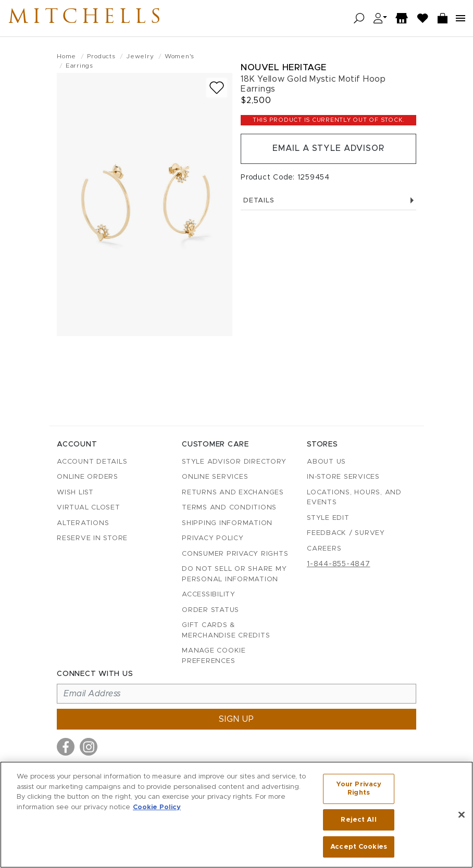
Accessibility (209, 595)
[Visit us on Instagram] (89, 747)
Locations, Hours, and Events (354, 498)
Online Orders (88, 477)
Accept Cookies (359, 846)
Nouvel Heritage (284, 67)
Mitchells (88, 18)
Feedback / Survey (346, 533)
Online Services (215, 477)
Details (328, 201)
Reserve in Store (92, 538)
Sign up (236, 719)
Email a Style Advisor (328, 149)
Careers (324, 549)
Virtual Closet (89, 508)
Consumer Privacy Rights (235, 554)
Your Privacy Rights (359, 789)
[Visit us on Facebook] (66, 747)
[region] (236, 815)
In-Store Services (343, 477)
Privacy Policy (213, 538)
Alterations (83, 523)
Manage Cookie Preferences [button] (214, 656)
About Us (326, 462)
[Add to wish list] (217, 88)
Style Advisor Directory (234, 462)
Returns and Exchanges (233, 493)
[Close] (462, 815)
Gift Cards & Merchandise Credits (226, 630)
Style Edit (328, 518)
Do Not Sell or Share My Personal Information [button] (234, 574)
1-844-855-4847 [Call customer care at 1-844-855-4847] (339, 564)
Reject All (358, 820)
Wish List (75, 493)
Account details (92, 462)
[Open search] (359, 18)
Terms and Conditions (229, 508)
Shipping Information (227, 523)
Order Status (210, 610)
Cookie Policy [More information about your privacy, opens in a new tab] (157, 807)
